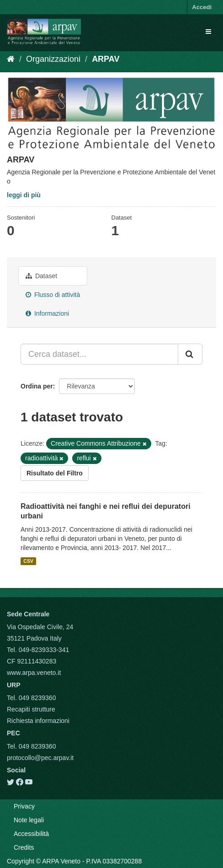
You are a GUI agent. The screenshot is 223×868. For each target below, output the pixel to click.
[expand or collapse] (208, 32)
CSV (28, 561)
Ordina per (37, 386)
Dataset (41, 276)
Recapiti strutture (31, 709)
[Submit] (190, 354)
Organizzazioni (53, 59)
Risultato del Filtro (55, 473)
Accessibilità (31, 834)
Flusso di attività (53, 295)
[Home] (11, 59)
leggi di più (24, 195)
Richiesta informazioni (38, 721)
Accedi (202, 7)
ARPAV (106, 59)
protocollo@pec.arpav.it (40, 758)
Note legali (29, 820)
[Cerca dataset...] (99, 354)
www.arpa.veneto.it (34, 673)
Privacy (24, 806)
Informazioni (47, 313)
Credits (24, 847)
